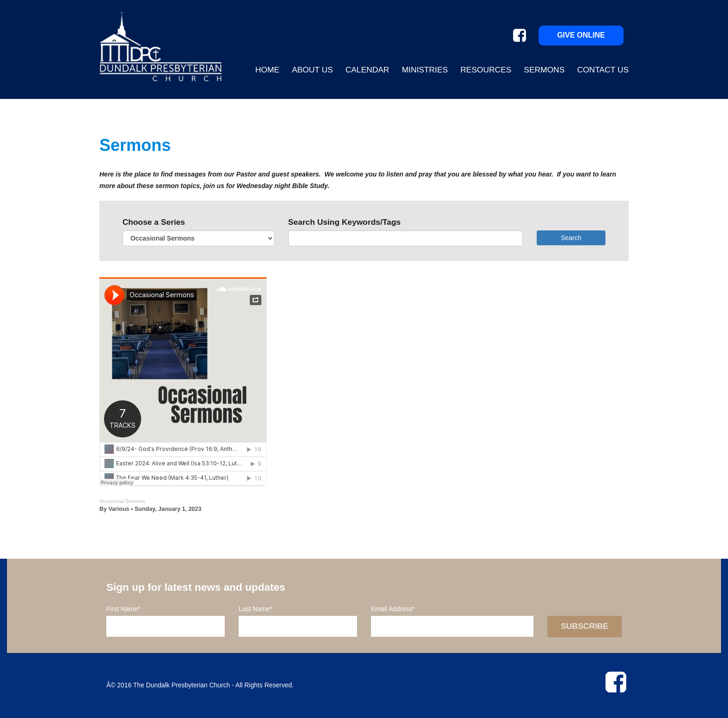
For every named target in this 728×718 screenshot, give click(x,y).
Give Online (581, 35)
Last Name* (255, 609)
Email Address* (393, 609)
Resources (486, 70)
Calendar (367, 70)
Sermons (544, 70)
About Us (312, 70)
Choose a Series (154, 222)
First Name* (123, 609)
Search (571, 238)
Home (267, 70)
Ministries (425, 70)
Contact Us (603, 70)
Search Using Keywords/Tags (344, 222)
